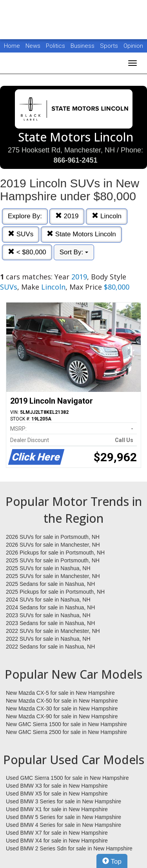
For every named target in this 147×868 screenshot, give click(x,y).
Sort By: (74, 252)
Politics (55, 46)
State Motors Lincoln (81, 234)
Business (83, 46)
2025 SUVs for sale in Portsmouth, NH (53, 560)
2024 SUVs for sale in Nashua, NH (48, 600)
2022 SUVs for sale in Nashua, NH (48, 639)
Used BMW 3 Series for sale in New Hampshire (64, 801)
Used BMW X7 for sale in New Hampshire (57, 833)
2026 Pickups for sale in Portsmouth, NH (55, 553)
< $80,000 (27, 252)
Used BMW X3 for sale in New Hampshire (57, 786)
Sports (110, 46)
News (33, 46)
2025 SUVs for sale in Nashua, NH (48, 568)
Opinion (133, 46)
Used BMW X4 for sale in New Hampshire (57, 841)
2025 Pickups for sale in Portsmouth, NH (55, 592)
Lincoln (107, 216)
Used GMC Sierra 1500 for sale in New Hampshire (67, 778)
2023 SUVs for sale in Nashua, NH (48, 615)
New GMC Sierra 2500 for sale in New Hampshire (66, 732)
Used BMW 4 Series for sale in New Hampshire (64, 825)
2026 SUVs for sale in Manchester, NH (53, 545)
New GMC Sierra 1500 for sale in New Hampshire (66, 724)
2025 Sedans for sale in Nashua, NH (50, 584)
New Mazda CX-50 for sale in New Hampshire (62, 701)
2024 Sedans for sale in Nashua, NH (50, 607)
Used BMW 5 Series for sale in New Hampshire (64, 817)
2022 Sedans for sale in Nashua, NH (50, 647)
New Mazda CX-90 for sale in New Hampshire (62, 716)
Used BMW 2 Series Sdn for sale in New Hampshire (69, 848)
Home (12, 46)
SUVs (21, 234)
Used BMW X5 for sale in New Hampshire (57, 794)
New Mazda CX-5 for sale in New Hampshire (60, 693)
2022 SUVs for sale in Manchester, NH (53, 631)
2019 (67, 216)
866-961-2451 (75, 160)
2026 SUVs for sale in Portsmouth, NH (53, 537)
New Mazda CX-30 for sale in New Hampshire (62, 709)
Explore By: (25, 216)
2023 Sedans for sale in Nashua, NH (50, 623)
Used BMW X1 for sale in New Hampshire (57, 809)
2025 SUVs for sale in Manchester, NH (53, 576)
